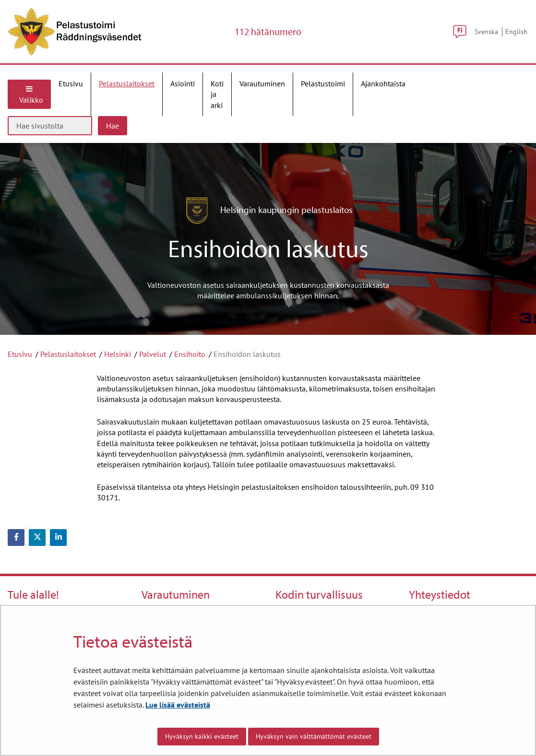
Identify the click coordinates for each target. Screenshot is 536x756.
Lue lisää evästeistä (178, 705)
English (516, 31)
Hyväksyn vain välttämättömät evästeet (314, 736)
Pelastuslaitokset (68, 354)
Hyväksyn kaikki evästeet (202, 736)
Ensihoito (190, 354)
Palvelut (153, 354)
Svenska (486, 31)
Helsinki (118, 354)
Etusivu (20, 354)
